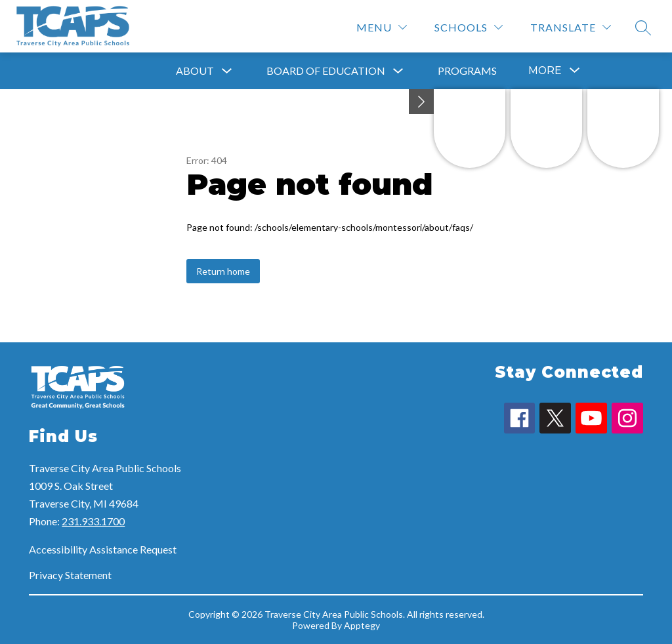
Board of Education (326, 70)
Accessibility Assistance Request (103, 549)
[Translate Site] (571, 27)
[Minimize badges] (421, 102)
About (195, 70)
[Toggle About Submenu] (227, 71)
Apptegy (362, 625)
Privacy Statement (70, 575)
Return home (223, 271)
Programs (467, 70)
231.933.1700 (93, 521)
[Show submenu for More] (545, 71)
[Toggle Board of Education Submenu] (398, 71)
